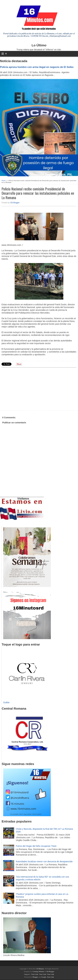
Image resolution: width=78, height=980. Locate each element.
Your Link (35, 974)
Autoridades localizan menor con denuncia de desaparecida (44, 861)
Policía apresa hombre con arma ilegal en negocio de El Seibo (37, 67)
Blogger (35, 977)
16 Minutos (40, 969)
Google (44, 977)
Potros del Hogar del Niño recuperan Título (36, 846)
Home (4, 180)
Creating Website (38, 971)
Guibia (6, 702)
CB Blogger (15, 203)
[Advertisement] (25, 389)
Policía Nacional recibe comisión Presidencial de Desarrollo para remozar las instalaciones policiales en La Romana (38, 193)
